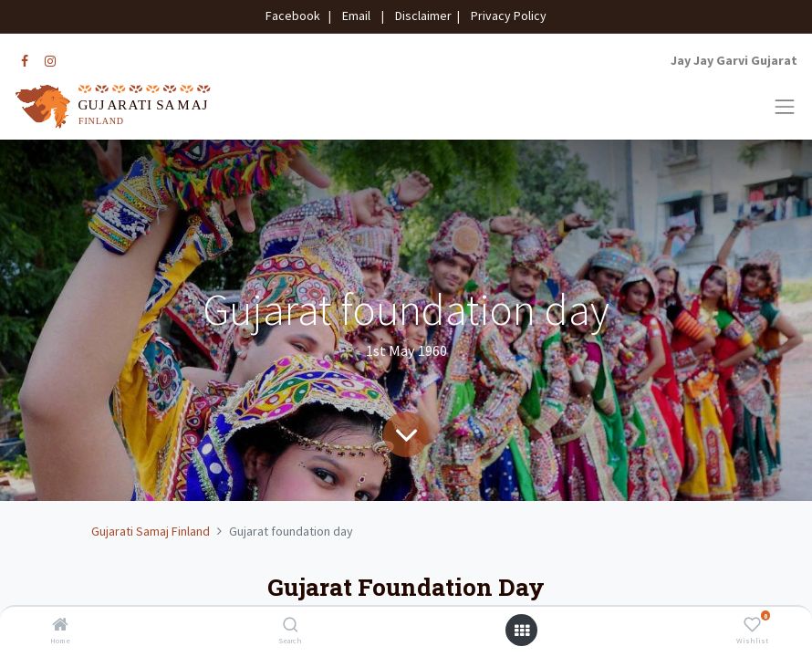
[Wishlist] (752, 626)
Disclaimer (421, 16)
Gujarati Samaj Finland (151, 531)
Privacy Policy (505, 16)
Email (356, 16)
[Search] (291, 626)
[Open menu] (522, 631)
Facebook (296, 16)
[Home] (60, 626)
